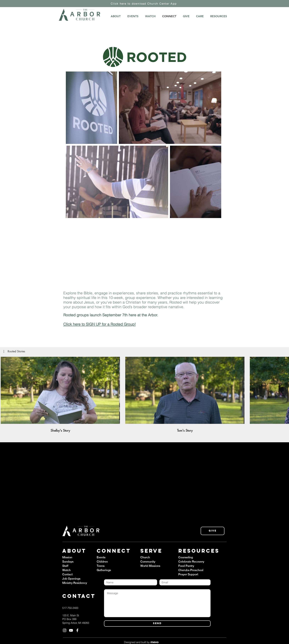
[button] (14, 351)
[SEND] (157, 624)
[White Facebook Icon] (77, 630)
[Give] (213, 531)
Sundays (68, 562)
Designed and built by (141, 642)
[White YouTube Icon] (71, 630)
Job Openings (71, 579)
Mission (67, 557)
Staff (65, 566)
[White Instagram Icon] (65, 630)
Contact (67, 574)
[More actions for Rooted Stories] (14, 351)
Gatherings (104, 570)
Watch (66, 570)
